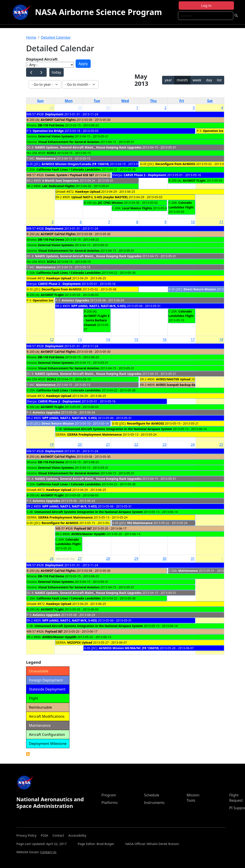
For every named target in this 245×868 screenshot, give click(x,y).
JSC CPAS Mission (110, 203)
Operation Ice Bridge (48, 131)
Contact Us (48, 852)
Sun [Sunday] (40, 101)
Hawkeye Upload (88, 192)
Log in (206, 6)
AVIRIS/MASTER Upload (173, 379)
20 (80, 444)
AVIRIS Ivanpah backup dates (178, 385)
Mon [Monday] (69, 101)
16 (165, 340)
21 (108, 444)
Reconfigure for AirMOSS (146, 423)
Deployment (54, 114)
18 (221, 340)
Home (31, 37)
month (182, 80)
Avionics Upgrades (76, 300)
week (197, 80)
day (209, 80)
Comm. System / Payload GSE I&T (70, 175)
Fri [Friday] (182, 101)
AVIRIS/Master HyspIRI (88, 534)
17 (193, 340)
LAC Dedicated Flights (58, 186)
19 (52, 444)
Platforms (110, 803)
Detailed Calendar (56, 37)
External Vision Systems (56, 136)
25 (221, 444)
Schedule (152, 795)
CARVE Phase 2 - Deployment (145, 175)
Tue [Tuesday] (97, 101)
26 (52, 559)
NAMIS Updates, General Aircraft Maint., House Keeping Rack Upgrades (88, 147)
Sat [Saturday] (210, 101)
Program (109, 795)
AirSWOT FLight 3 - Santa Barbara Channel (97, 320)
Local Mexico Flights (137, 208)
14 (108, 340)
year (168, 80)
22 (136, 444)
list (219, 80)
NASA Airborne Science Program (98, 12)
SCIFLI (51, 153)
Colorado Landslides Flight (181, 205)
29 (80, 108)
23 (165, 444)
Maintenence (46, 158)
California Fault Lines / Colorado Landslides (68, 169)
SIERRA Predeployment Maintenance (95, 434)
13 (80, 340)
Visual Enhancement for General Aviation (69, 142)
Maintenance (188, 571)
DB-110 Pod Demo (51, 125)
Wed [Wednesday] (125, 101)
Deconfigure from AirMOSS (175, 164)
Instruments (154, 803)
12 (52, 340)
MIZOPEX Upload (80, 642)
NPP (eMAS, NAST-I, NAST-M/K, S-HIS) (99, 306)
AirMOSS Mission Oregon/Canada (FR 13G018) (75, 164)
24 (193, 444)
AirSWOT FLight (194, 180)
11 (221, 222)
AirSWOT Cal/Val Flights (58, 120)
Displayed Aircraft (42, 59)
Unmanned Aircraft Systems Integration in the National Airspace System (118, 429)
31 (193, 559)
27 (80, 559)
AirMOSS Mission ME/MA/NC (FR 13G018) (129, 648)
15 (136, 340)
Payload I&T (83, 528)
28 (52, 108)
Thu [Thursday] (153, 101)
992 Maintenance (140, 523)
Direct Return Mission (200, 289)
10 (193, 222)
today (56, 72)
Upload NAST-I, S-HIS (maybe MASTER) (99, 197)
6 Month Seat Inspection (60, 180)
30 (108, 108)
